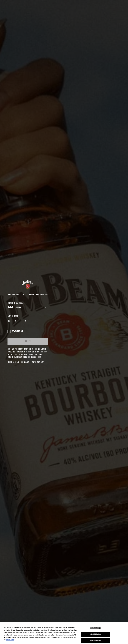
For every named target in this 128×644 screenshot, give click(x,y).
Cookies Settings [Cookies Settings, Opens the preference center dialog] (95, 628)
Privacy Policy (22, 357)
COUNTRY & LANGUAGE (15, 303)
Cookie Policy (36, 357)
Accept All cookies (95, 641)
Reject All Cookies (95, 634)
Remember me (15, 331)
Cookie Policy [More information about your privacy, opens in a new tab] (10, 640)
